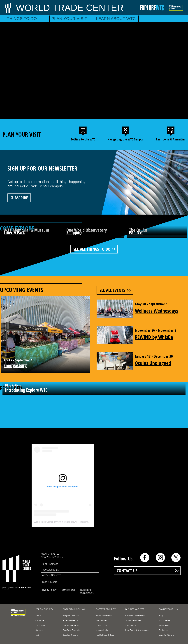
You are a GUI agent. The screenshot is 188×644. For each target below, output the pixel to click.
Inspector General (167, 635)
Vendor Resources (133, 620)
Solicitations (131, 625)
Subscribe (19, 198)
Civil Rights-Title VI (71, 625)
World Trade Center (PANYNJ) (49, 522)
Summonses (101, 620)
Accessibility (50, 570)
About (38, 616)
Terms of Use (68, 590)
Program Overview (71, 616)
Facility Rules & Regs (105, 635)
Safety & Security (51, 575)
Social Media (164, 620)
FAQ (37, 635)
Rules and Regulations (87, 591)
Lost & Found (102, 625)
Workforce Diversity (71, 630)
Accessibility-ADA (70, 620)
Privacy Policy (49, 590)
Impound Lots (102, 630)
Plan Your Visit (69, 19)
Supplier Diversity (70, 635)
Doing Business (49, 564)
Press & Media (49, 582)
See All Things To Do (91, 249)
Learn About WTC (116, 19)
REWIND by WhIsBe (154, 337)
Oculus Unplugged (153, 363)
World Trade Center (70, 8)
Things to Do (22, 19)
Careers (39, 630)
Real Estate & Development (137, 630)
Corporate (40, 620)
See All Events (112, 290)
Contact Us (127, 571)
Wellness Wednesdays (157, 311)
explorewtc (72, 522)
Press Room (41, 625)
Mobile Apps (164, 625)
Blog (161, 616)
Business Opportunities (135, 616)
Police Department (104, 616)
